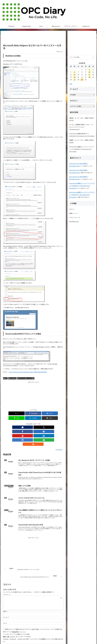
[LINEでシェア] (38, 413)
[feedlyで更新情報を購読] (45, 423)
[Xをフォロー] (22, 423)
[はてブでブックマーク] (28, 413)
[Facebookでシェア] (18, 413)
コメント (7, 573)
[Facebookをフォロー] (25, 423)
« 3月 (71, 84)
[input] (82, 57)
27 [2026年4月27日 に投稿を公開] (75, 80)
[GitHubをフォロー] (41, 423)
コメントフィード (75, 217)
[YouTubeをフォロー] (33, 423)
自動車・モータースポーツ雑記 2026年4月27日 (81, 119)
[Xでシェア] (8, 413)
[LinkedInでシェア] (48, 413)
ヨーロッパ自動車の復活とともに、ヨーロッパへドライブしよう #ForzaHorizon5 (81, 127)
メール (6, 596)
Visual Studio (12, 378)
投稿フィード (73, 213)
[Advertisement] (33, 38)
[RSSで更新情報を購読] (49, 423)
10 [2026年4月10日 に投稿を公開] (89, 72)
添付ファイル (7, 610)
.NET (5, 378)
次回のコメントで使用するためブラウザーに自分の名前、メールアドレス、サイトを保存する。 (34, 608)
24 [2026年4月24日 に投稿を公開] (89, 77)
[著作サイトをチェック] (18, 423)
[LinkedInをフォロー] (37, 423)
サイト (5, 602)
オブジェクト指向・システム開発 (26, 378)
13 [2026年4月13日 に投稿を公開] (75, 74)
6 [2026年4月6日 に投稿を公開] (75, 72)
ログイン (72, 209)
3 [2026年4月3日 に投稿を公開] (89, 69)
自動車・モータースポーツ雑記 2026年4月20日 (81, 141)
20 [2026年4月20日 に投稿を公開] (75, 77)
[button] (59, 413)
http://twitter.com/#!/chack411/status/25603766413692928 (28, 372)
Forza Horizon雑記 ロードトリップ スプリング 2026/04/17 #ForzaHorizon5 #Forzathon (82, 149)
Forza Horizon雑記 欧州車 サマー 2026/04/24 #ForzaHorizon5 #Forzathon (82, 135)
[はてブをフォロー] (29, 423)
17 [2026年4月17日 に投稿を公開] (89, 74)
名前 (5, 590)
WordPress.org (74, 222)
